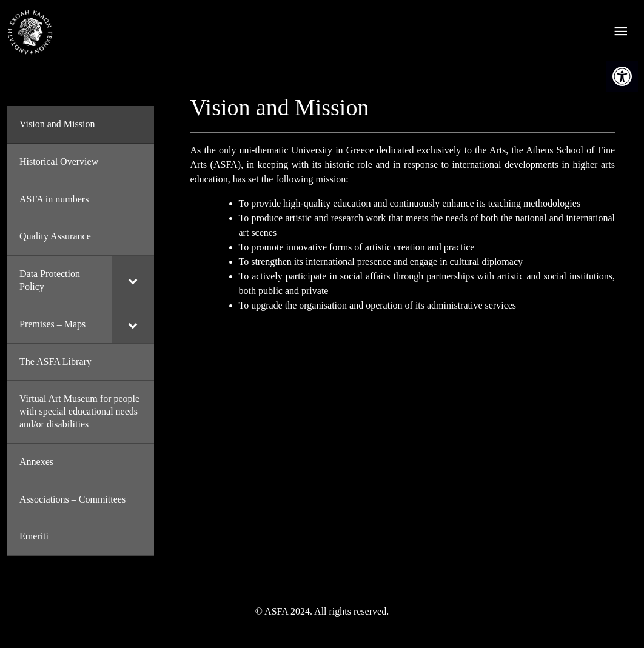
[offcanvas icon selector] (621, 32)
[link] (622, 76)
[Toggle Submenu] (133, 281)
